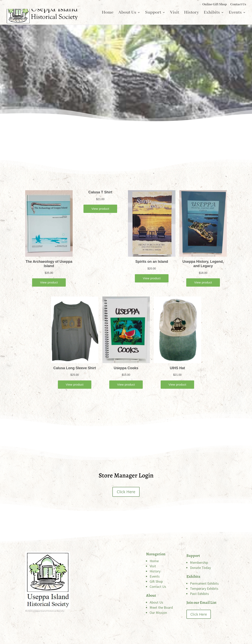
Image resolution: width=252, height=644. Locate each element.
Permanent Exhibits (204, 583)
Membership (199, 562)
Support (153, 19)
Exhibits (212, 19)
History (191, 19)
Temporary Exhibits (204, 589)
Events (235, 19)
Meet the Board (161, 607)
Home (108, 19)
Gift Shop (156, 581)
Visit (175, 19)
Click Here (126, 492)
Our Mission (158, 613)
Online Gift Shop (215, 5)
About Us (127, 19)
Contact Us (238, 5)
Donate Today (200, 568)
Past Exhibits (199, 594)
